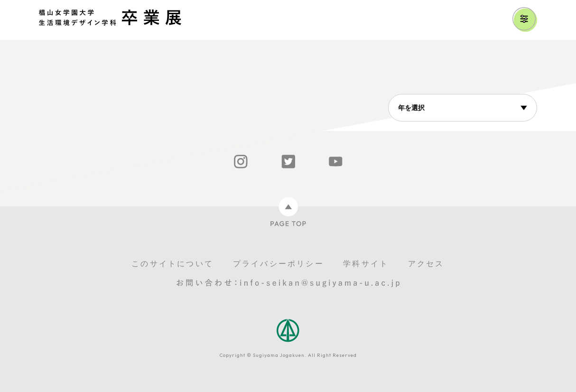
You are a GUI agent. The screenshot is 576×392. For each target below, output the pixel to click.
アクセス (426, 264)
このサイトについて (172, 264)
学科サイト (366, 264)
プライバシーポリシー (279, 264)
